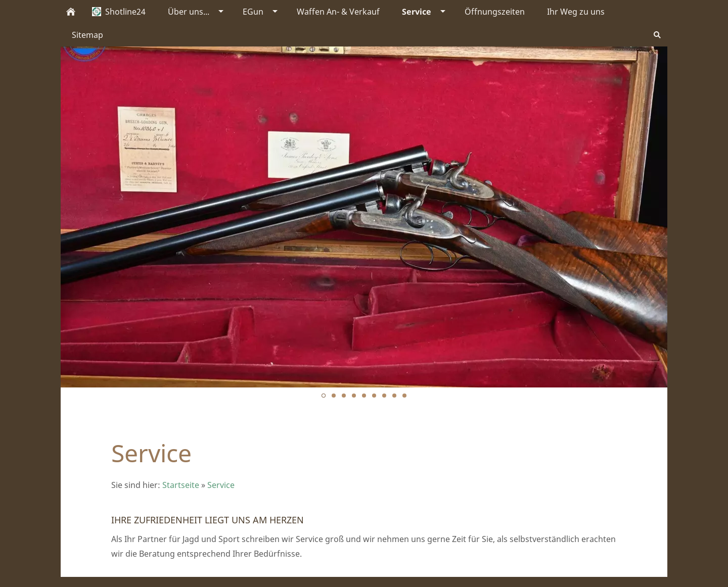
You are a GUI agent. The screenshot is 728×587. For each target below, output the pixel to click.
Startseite (181, 485)
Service (221, 485)
